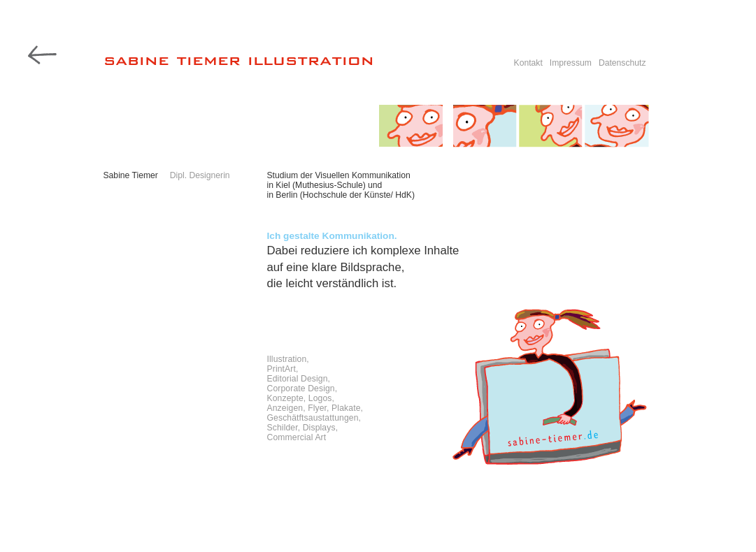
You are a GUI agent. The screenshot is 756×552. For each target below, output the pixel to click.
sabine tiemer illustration (239, 59)
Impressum (571, 63)
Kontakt (528, 63)
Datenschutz (622, 63)
